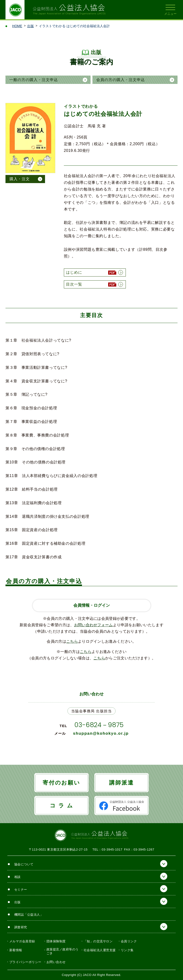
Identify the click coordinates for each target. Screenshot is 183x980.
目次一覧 (74, 284)
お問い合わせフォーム (94, 625)
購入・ (20, 179)
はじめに (74, 272)
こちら (72, 641)
